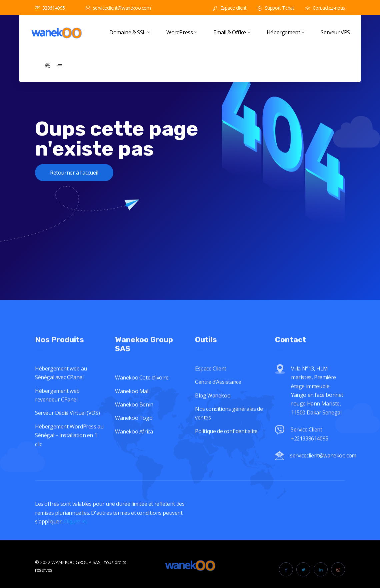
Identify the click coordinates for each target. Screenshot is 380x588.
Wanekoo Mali (132, 407)
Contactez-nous (325, 8)
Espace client (230, 8)
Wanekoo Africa (134, 447)
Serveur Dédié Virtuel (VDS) (67, 429)
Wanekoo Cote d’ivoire (142, 394)
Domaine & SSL (129, 32)
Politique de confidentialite (226, 447)
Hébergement (285, 32)
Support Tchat (276, 8)
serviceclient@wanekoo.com (118, 8)
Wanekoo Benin (134, 420)
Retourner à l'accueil (74, 173)
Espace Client (211, 385)
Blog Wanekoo (213, 411)
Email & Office (231, 32)
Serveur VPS (335, 32)
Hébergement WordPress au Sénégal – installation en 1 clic (69, 451)
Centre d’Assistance (218, 398)
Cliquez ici (75, 537)
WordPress (181, 32)
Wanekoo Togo (134, 434)
